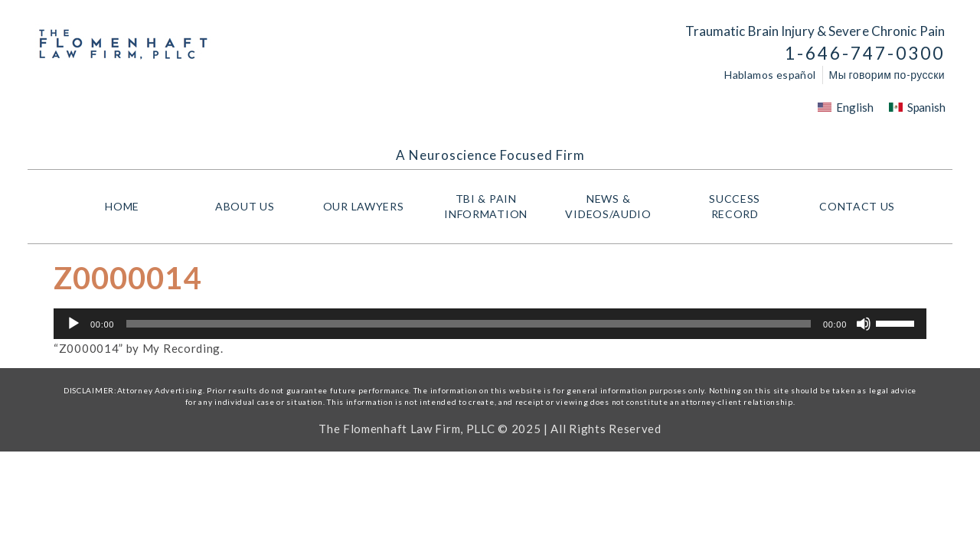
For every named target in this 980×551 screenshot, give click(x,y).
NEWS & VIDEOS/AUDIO (612, 206)
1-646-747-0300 (865, 53)
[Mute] (864, 324)
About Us (245, 206)
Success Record (735, 206)
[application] (490, 324)
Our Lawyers (367, 207)
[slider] (469, 324)
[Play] (73, 324)
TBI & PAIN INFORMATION (490, 206)
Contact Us (857, 206)
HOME (122, 206)
